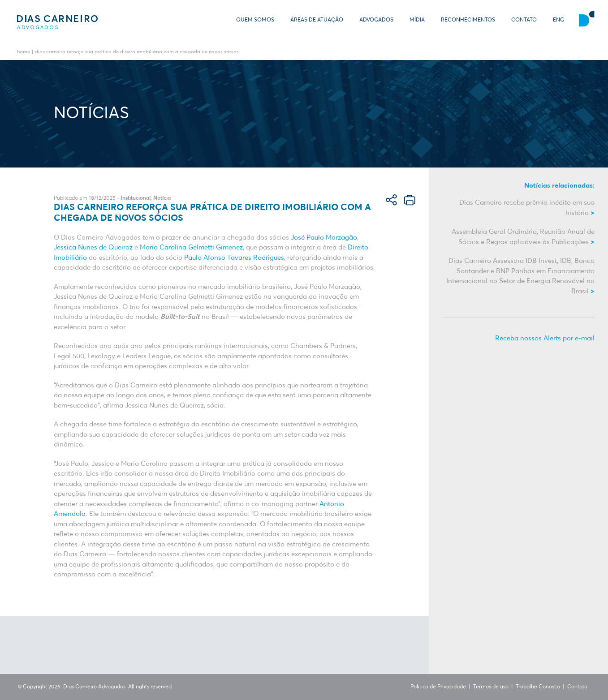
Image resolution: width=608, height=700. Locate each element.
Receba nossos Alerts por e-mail (545, 338)
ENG (558, 20)
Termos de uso (491, 687)
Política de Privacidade (438, 687)
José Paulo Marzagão (324, 238)
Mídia (417, 20)
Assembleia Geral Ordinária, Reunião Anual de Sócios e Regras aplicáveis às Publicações (523, 237)
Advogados (376, 20)
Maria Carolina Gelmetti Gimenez (191, 247)
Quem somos (255, 20)
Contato (524, 20)
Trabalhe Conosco (538, 687)
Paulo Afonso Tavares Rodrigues (234, 258)
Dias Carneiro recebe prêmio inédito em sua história (527, 208)
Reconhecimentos (468, 20)
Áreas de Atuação (317, 20)
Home (24, 52)
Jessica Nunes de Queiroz (93, 247)
